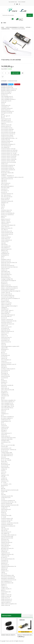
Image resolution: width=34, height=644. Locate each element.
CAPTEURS (28, 27)
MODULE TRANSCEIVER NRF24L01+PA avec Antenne (25, 635)
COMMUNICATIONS (5, 29)
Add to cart (16, 73)
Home (2, 27)
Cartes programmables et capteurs (15, 27)
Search (30, 15)
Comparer (23, 73)
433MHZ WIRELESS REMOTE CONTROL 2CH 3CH (9, 635)
